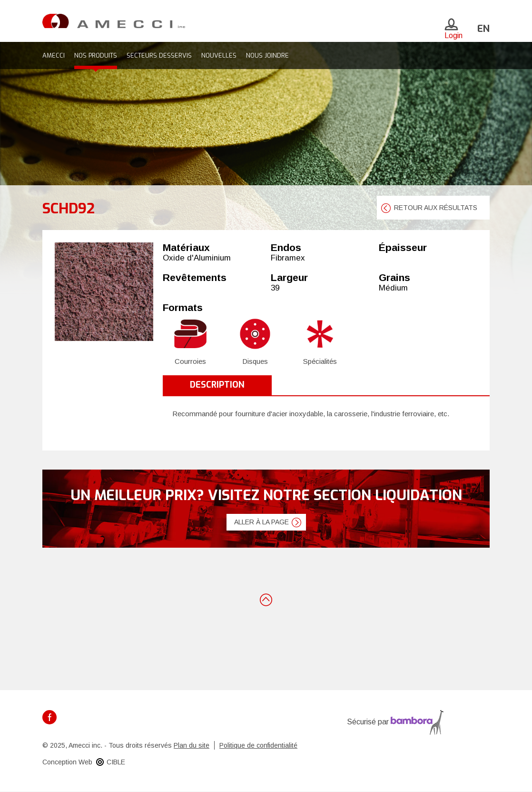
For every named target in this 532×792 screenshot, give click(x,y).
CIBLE (116, 762)
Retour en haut (266, 599)
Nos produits (96, 55)
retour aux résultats (436, 208)
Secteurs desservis (159, 55)
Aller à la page (261, 522)
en (483, 29)
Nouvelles (219, 55)
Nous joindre (267, 55)
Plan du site (192, 745)
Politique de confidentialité (258, 745)
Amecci (54, 55)
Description (217, 385)
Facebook (49, 717)
